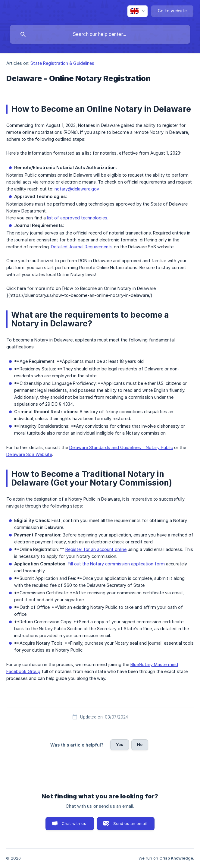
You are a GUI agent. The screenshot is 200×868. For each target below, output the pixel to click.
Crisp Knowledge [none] (176, 858)
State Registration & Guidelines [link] (62, 63)
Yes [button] (120, 744)
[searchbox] (100, 34)
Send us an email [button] (130, 823)
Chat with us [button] (74, 823)
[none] (137, 11)
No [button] (140, 744)
